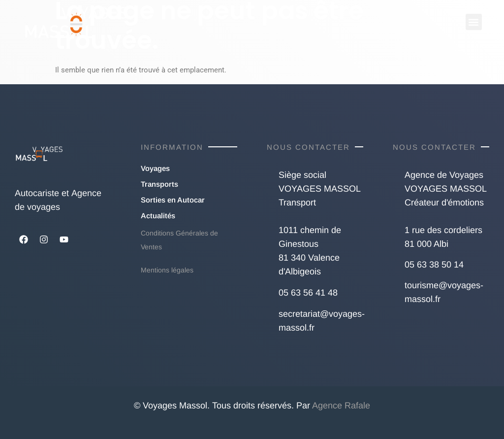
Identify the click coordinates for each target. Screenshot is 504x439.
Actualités (158, 216)
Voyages (155, 168)
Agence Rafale (341, 405)
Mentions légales (167, 270)
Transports (159, 184)
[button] (474, 22)
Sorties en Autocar (173, 200)
